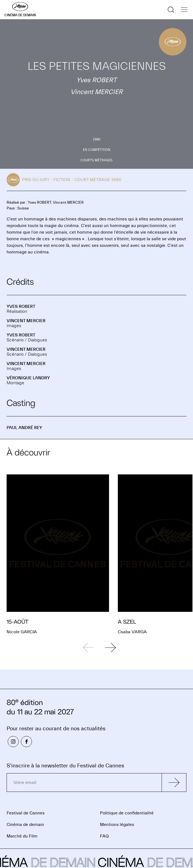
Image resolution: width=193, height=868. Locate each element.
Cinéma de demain (25, 825)
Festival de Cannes (26, 813)
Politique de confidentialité (127, 813)
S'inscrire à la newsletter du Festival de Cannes (65, 766)
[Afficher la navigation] (184, 10)
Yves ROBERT (21, 306)
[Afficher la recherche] (171, 10)
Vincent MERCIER (26, 321)
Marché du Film (22, 836)
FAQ (104, 836)
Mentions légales (117, 825)
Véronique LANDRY (28, 378)
